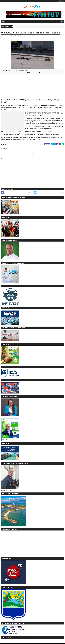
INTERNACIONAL (30, 36)
